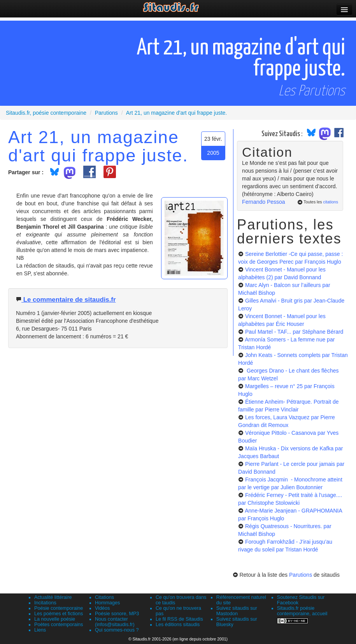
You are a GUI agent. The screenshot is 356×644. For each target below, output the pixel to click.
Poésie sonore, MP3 (117, 614)
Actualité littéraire (53, 597)
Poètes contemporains (59, 625)
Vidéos (102, 608)
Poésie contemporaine (59, 608)
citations (331, 202)
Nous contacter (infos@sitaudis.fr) (115, 622)
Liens (40, 630)
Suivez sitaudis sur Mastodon (237, 611)
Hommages (107, 603)
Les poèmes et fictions (59, 614)
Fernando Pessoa (264, 202)
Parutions (301, 575)
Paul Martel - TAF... (294, 332)
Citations (104, 597)
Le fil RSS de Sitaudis (179, 619)
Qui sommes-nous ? (117, 630)
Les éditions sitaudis (178, 625)
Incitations (45, 603)
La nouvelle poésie (55, 619)
